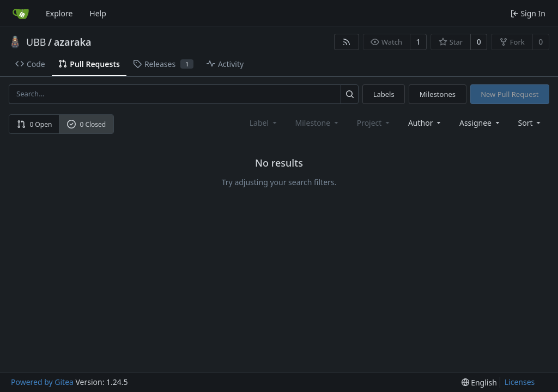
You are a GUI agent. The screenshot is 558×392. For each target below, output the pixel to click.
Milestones (438, 94)
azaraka (73, 42)
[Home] (21, 14)
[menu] (530, 123)
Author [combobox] (425, 123)
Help (98, 13)
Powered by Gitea (42, 382)
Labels (384, 94)
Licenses (520, 382)
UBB (36, 42)
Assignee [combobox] (480, 123)
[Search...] (350, 94)
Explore (59, 13)
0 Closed (87, 124)
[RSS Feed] (347, 42)
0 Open (35, 124)
